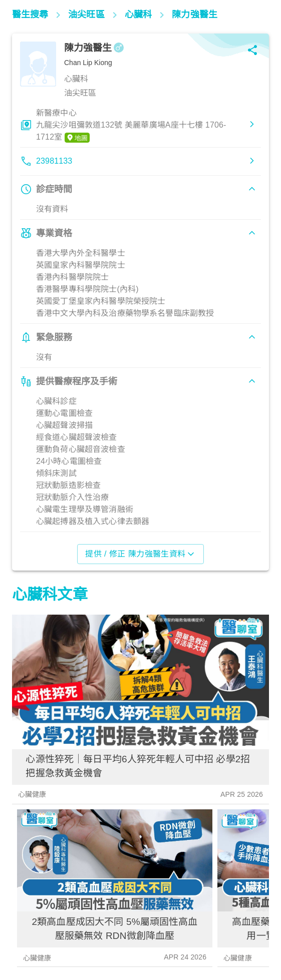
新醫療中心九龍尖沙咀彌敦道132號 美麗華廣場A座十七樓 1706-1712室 (131, 126)
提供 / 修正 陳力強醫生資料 (140, 554)
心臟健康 (32, 794)
